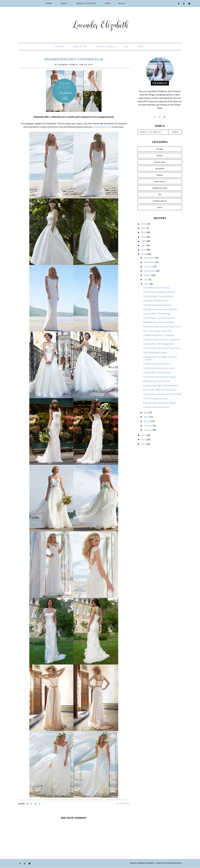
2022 (144, 224)
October (148, 266)
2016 (144, 250)
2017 (144, 245)
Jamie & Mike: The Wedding (157, 314)
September (150, 271)
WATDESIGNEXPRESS (173, 863)
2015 (144, 254)
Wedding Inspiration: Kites (156, 381)
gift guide (160, 168)
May (146, 412)
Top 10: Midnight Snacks (155, 352)
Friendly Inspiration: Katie (156, 364)
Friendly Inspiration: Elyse (156, 407)
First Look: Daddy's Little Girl (157, 331)
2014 (144, 435)
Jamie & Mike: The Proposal (157, 372)
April (147, 417)
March (147, 421)
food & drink (160, 162)
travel (141, 47)
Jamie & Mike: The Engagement (159, 344)
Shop (107, 3)
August (148, 275)
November (149, 262)
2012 (144, 444)
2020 (144, 232)
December (149, 258)
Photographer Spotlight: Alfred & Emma (160, 358)
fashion (60, 47)
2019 (144, 237)
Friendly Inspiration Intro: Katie (159, 368)
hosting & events (105, 47)
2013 (144, 439)
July (146, 279)
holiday (160, 175)
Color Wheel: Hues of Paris (156, 288)
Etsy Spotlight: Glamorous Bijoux (160, 403)
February (148, 425)
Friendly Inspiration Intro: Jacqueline (162, 339)
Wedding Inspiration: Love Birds (159, 322)
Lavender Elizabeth (145, 863)
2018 (144, 241)
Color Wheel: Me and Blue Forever (160, 377)
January (148, 430)
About (64, 3)
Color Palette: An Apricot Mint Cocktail (162, 394)
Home (49, 3)
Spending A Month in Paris (156, 300)
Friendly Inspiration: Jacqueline (159, 335)
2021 (144, 228)
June (147, 284)
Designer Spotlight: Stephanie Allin (74, 59)
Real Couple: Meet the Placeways (159, 390)
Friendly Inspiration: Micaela (157, 305)
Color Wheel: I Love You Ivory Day (159, 318)
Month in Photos (86, 3)
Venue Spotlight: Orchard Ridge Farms (162, 326)
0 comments (123, 803)
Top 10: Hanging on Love (155, 398)
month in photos (160, 201)
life (126, 47)
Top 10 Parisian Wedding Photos (159, 292)
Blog (121, 3)
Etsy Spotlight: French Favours (158, 296)
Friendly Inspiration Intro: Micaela (160, 309)
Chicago (160, 149)
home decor (80, 47)
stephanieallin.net (102, 127)
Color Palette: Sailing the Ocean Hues (162, 348)
